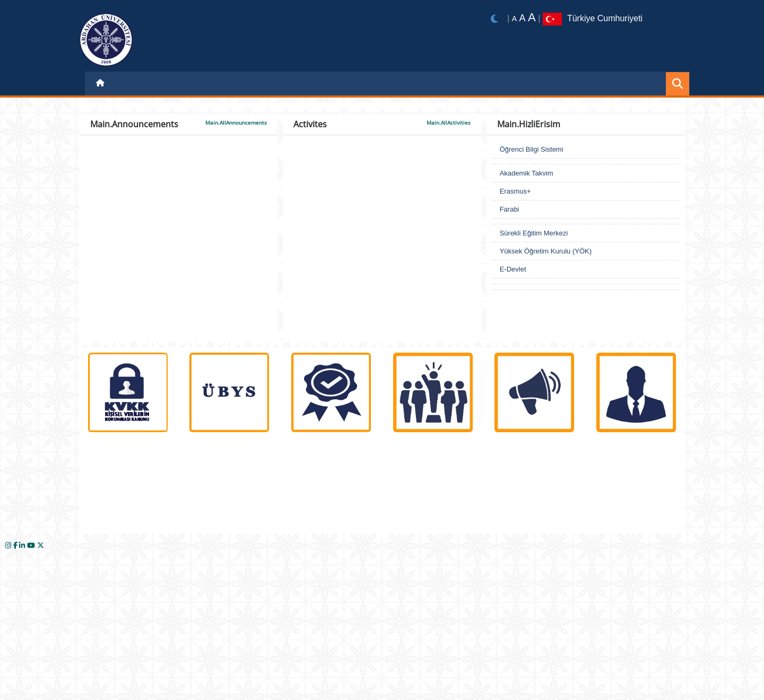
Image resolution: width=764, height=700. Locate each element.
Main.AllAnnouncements (236, 122)
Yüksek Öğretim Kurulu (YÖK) (546, 251)
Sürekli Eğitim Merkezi (534, 233)
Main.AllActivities (449, 122)
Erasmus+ (515, 191)
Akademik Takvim (527, 173)
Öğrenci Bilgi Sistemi (532, 149)
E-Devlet (513, 269)
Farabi (510, 209)
